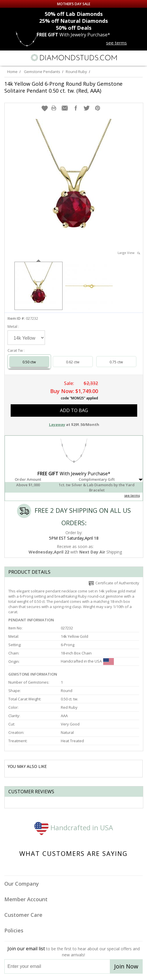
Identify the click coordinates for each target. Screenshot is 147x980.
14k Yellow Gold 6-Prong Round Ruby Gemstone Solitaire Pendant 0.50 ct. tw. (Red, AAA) (63, 87)
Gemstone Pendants (42, 72)
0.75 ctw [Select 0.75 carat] (116, 362)
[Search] (20, 57)
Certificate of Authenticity (114, 583)
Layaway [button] (57, 424)
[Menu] (7, 58)
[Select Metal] (26, 338)
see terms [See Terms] (132, 495)
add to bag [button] (74, 410)
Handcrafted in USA (74, 827)
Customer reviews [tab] (31, 792)
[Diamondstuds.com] (73, 58)
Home (12, 72)
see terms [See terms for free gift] (116, 43)
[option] (38, 285)
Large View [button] (129, 253)
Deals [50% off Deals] (74, 28)
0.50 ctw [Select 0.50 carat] (29, 362)
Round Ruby (76, 72)
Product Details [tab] (29, 572)
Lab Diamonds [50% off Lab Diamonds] (74, 14)
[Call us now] (128, 57)
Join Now (126, 966)
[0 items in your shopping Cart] (140, 58)
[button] (45, 108)
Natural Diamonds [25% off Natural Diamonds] (73, 21)
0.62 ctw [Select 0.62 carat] (73, 362)
